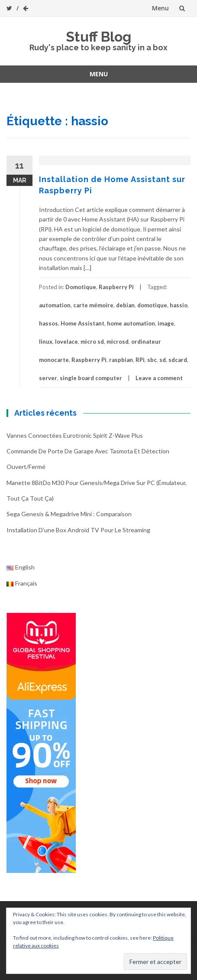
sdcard (178, 360)
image (166, 323)
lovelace (66, 342)
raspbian (121, 360)
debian (125, 305)
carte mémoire (93, 305)
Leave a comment (159, 378)
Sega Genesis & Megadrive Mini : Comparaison (69, 514)
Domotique (81, 287)
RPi (140, 360)
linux (46, 342)
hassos (48, 323)
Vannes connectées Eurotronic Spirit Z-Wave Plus (75, 435)
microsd (118, 342)
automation (55, 305)
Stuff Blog (98, 37)
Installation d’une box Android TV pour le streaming (78, 530)
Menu (160, 8)
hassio (179, 305)
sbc (152, 360)
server (48, 378)
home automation (131, 323)
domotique (152, 305)
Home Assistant (82, 323)
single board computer (91, 378)
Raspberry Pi (116, 287)
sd (163, 360)
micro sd (92, 342)
